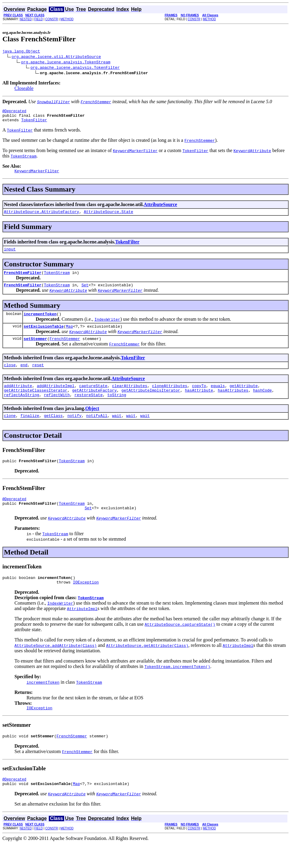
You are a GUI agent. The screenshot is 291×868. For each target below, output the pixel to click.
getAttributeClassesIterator (36, 404)
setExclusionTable (44, 336)
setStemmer (36, 349)
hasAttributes (233, 404)
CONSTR (52, 19)
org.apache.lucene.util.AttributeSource (56, 57)
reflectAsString (22, 409)
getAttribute (244, 398)
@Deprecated (14, 113)
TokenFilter (34, 123)
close (10, 377)
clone (10, 431)
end (24, 377)
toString (117, 409)
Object (92, 423)
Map (69, 336)
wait (117, 431)
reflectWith (57, 409)
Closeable (24, 89)
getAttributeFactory (94, 404)
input (10, 255)
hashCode (262, 404)
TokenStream (57, 280)
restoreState (89, 409)
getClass (53, 431)
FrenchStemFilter (23, 280)
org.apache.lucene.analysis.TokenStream (66, 63)
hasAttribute (199, 404)
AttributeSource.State (108, 217)
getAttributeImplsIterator (151, 404)
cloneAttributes (169, 398)
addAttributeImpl (56, 398)
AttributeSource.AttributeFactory (42, 217)
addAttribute (18, 398)
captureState (93, 398)
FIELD (39, 19)
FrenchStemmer (65, 349)
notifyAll (97, 431)
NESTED (26, 19)
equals (218, 398)
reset (38, 377)
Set (85, 293)
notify (75, 431)
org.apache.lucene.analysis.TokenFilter (75, 68)
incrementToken (40, 323)
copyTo (199, 398)
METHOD (67, 19)
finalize (30, 431)
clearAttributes (130, 398)
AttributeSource (160, 209)
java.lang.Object (21, 52)
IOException (86, 603)
